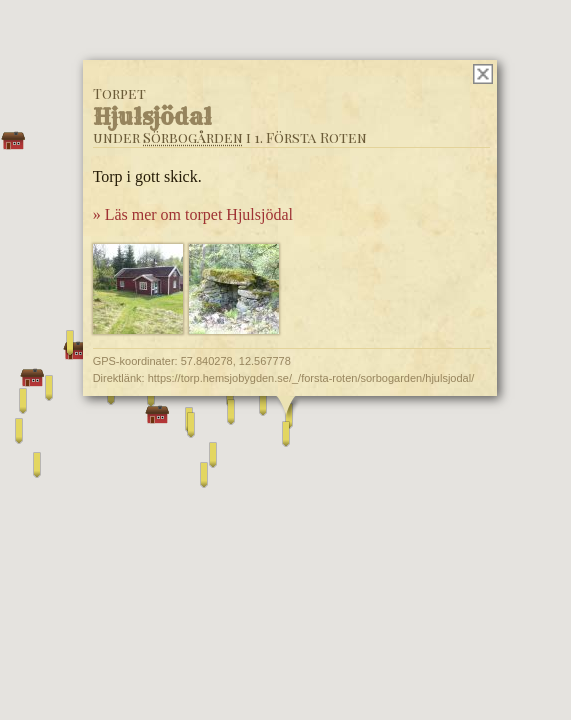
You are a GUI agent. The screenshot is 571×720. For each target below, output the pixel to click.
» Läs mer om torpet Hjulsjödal (192, 214)
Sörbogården (192, 137)
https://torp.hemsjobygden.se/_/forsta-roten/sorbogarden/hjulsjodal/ (310, 378)
